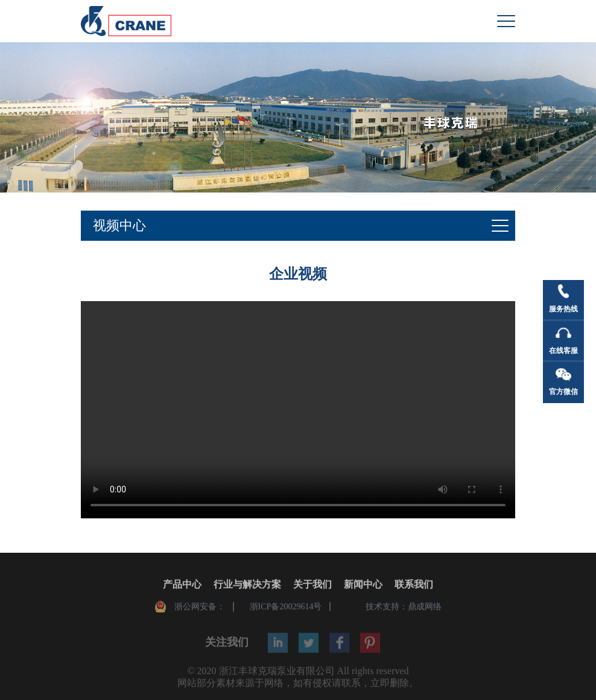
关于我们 (312, 585)
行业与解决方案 (247, 585)
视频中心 (119, 225)
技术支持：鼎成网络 (404, 607)
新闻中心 (363, 585)
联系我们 (414, 585)
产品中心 (182, 585)
